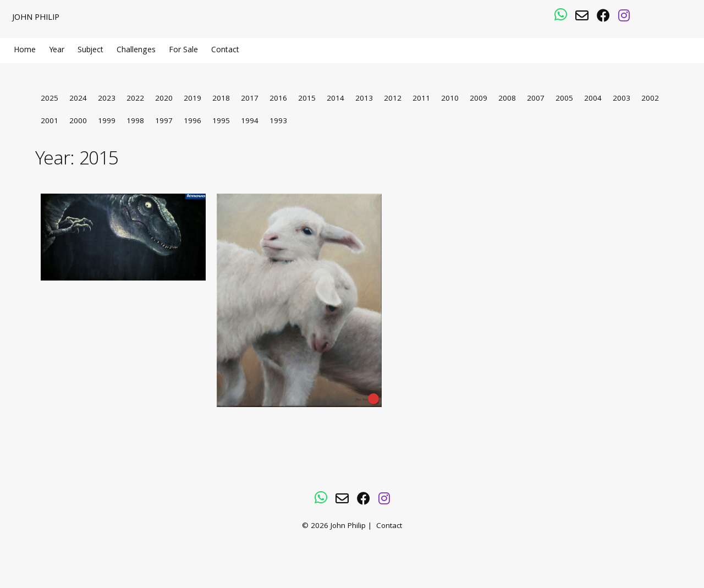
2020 (164, 99)
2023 (107, 99)
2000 (78, 122)
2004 (593, 99)
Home (25, 51)
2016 (278, 99)
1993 (278, 122)
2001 (50, 122)
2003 (621, 99)
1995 (221, 122)
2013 (364, 99)
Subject (90, 51)
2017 (250, 99)
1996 (193, 122)
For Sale (183, 51)
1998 (135, 122)
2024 (78, 99)
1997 (164, 122)
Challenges (136, 51)
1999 (107, 122)
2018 (221, 99)
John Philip (36, 18)
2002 (650, 99)
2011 (421, 99)
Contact (225, 51)
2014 (335, 99)
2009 (479, 99)
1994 (250, 122)
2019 (193, 99)
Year (57, 51)
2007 (536, 99)
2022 (135, 99)
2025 (50, 99)
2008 (507, 99)
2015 (307, 99)
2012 (393, 99)
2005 (564, 99)
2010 (450, 99)
